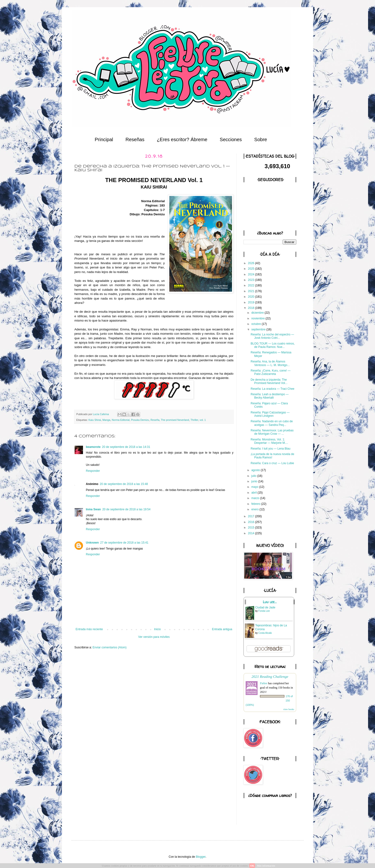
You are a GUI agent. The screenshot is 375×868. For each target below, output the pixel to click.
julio (254, 476)
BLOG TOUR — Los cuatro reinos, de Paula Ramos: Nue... (273, 345)
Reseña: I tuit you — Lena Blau (270, 449)
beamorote (93, 447)
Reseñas (135, 139)
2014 (252, 533)
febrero (256, 504)
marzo (256, 498)
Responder (93, 471)
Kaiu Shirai (95, 420)
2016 (252, 522)
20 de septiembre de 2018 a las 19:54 (126, 509)
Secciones (231, 139)
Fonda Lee (264, 611)
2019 (252, 302)
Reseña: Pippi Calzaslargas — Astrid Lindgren (270, 414)
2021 (252, 291)
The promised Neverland (175, 420)
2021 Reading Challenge (270, 676)
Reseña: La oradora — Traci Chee (273, 389)
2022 (252, 285)
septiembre (259, 329)
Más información (266, 866)
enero (255, 509)
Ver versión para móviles (154, 637)
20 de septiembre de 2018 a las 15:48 (124, 484)
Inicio (157, 629)
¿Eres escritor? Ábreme (182, 139)
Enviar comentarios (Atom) (110, 647)
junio (255, 481)
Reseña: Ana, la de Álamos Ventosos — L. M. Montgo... (270, 363)
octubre (256, 324)
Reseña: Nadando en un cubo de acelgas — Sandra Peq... (272, 423)
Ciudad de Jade (265, 607)
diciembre (258, 313)
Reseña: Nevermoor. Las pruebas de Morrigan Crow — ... (272, 432)
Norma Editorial (121, 420)
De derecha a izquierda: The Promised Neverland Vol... (269, 381)
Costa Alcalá (265, 633)
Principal (104, 139)
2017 (252, 516)
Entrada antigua (222, 629)
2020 (252, 297)
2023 (252, 280)
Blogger (201, 857)
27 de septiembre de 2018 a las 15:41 (124, 543)
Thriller (194, 420)
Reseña (155, 420)
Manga (106, 420)
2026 (252, 263)
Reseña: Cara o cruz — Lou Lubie (272, 463)
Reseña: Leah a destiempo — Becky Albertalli (270, 396)
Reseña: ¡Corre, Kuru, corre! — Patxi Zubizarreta (271, 372)
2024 (252, 274)
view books (289, 709)
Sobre (261, 139)
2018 (252, 308)
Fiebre (264, 683)
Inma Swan (93, 509)
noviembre (258, 318)
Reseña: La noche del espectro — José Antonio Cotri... (272, 336)
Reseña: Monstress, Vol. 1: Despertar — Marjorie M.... (269, 441)
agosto (256, 470)
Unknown (92, 543)
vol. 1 (203, 420)
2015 (252, 528)
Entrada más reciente (89, 629)
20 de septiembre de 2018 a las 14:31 (126, 447)
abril (254, 493)
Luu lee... (270, 602)
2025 (252, 269)
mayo (255, 487)
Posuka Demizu (140, 420)
